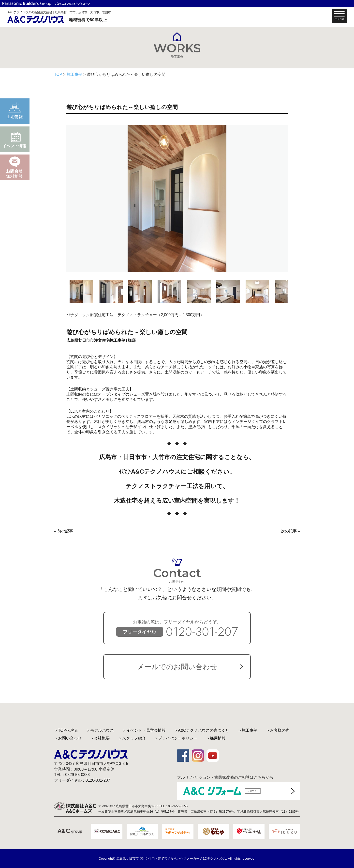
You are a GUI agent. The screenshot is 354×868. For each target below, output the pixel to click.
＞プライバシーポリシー (176, 738)
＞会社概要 (100, 738)
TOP (58, 74)
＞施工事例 (248, 730)
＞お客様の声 (278, 730)
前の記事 (65, 531)
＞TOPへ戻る (66, 730)
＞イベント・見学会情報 (144, 730)
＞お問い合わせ (68, 738)
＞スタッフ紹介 (132, 738)
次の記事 (289, 531)
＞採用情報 (216, 738)
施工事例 (74, 74)
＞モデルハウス (100, 730)
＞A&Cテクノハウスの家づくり (202, 730)
